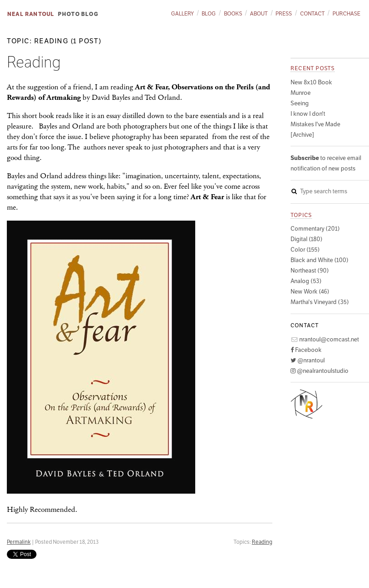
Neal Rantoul (31, 14)
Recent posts (313, 68)
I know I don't (308, 114)
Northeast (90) (310, 271)
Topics (301, 215)
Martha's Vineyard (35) (320, 302)
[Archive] (302, 135)
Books (233, 13)
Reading (262, 542)
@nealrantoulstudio (320, 371)
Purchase (346, 13)
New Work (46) (310, 291)
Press (284, 13)
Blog (209, 13)
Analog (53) (306, 281)
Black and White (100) (320, 260)
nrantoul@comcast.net (325, 339)
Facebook (306, 350)
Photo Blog (78, 14)
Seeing (300, 103)
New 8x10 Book (311, 82)
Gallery (182, 13)
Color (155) (305, 250)
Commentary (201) (315, 229)
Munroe (301, 93)
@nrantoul (308, 360)
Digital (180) (307, 239)
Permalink (19, 542)
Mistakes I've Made (315, 124)
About (259, 13)
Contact (312, 13)
